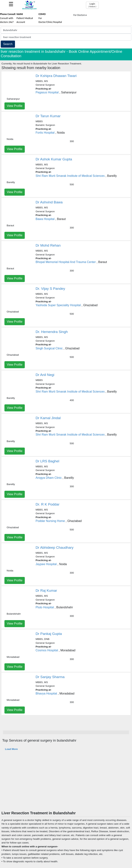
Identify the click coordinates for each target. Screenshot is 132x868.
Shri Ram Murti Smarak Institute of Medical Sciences (70, 176)
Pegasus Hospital (47, 92)
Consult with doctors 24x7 (8, 18)
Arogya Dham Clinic (49, 478)
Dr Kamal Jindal (48, 418)
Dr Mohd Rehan (48, 245)
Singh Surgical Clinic (49, 348)
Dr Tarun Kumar (48, 116)
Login (92, 5)
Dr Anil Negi (45, 375)
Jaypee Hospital (46, 564)
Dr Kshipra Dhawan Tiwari (56, 76)
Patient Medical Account (25, 18)
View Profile (15, 106)
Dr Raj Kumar (46, 591)
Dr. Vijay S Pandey (50, 289)
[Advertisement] (66, 783)
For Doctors (80, 15)
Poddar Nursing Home (50, 521)
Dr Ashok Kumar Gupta (54, 159)
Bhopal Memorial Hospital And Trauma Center (66, 262)
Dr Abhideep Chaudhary (55, 548)
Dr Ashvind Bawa (49, 202)
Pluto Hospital (45, 607)
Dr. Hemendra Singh (52, 332)
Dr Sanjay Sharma (50, 677)
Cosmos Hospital (47, 650)
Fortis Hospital (45, 133)
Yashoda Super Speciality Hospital (58, 305)
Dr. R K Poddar (48, 504)
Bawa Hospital (45, 219)
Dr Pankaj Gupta (49, 634)
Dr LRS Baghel (48, 461)
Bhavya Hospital (46, 693)
